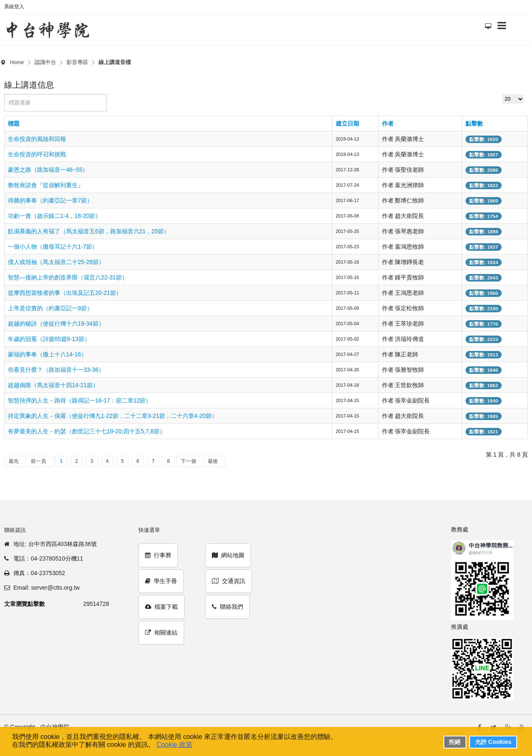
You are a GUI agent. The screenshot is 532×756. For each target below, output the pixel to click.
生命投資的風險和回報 (37, 139)
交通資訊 (229, 581)
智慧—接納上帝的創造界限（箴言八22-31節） (68, 277)
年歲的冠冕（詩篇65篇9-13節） (49, 339)
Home (17, 62)
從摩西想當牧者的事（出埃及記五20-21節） (65, 293)
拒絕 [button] (455, 742)
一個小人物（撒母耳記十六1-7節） (53, 247)
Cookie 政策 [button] (174, 745)
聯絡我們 (228, 607)
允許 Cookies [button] (493, 742)
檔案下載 (161, 607)
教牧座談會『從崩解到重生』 (46, 185)
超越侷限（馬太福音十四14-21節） (53, 385)
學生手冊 (161, 581)
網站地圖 (228, 555)
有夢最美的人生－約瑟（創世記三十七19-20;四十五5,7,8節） (87, 431)
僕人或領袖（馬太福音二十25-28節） (56, 262)
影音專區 (77, 62)
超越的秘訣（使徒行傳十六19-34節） (56, 324)
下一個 (188, 461)
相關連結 (161, 632)
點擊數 (474, 124)
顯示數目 (502, 94)
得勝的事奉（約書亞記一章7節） (50, 200)
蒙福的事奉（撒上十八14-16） (47, 354)
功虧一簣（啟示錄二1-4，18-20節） (54, 216)
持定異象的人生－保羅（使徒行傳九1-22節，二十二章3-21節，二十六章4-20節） (113, 416)
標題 (14, 124)
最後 (213, 461)
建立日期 (347, 124)
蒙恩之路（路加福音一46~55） (48, 170)
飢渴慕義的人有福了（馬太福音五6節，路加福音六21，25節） (89, 231)
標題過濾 (4, 94)
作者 (388, 124)
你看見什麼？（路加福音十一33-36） (56, 370)
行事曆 (158, 555)
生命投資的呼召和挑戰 (37, 154)
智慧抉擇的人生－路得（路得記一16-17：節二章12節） (80, 400)
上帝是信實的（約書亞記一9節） (50, 308)
